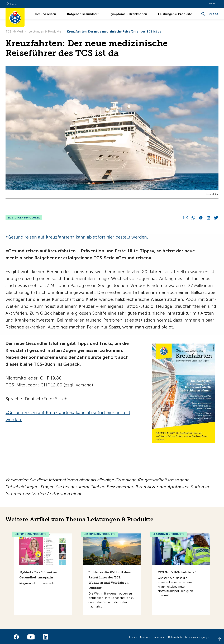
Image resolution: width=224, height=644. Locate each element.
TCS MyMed (14, 31)
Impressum (159, 635)
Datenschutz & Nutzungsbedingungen (189, 635)
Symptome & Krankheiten (128, 14)
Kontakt (133, 635)
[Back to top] (220, 640)
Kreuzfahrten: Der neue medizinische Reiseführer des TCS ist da (114, 31)
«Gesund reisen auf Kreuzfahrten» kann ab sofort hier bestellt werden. (77, 235)
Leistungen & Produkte (175, 14)
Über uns (145, 635)
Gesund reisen (45, 14)
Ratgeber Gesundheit (83, 14)
